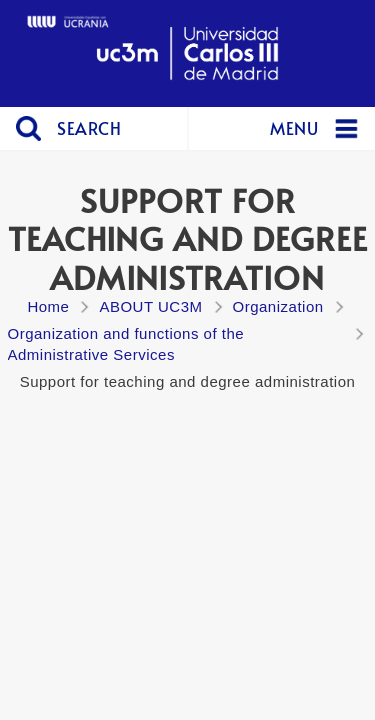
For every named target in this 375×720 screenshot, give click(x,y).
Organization (278, 306)
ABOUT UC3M (150, 306)
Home (48, 306)
